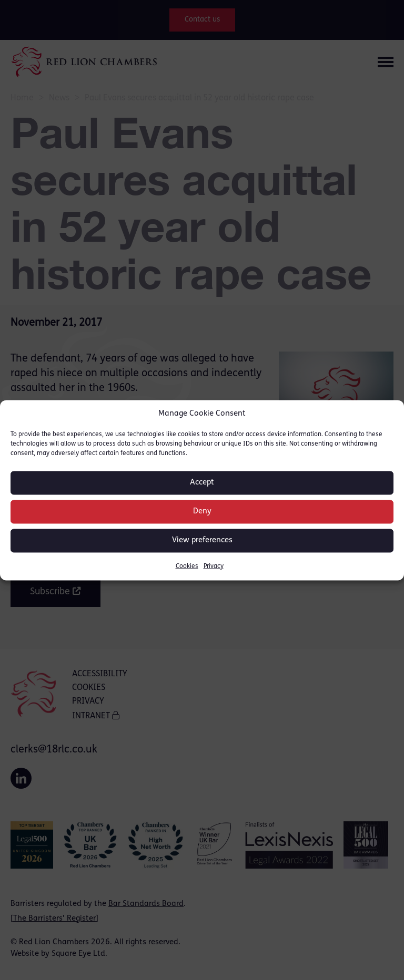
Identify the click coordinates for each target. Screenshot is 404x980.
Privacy (214, 566)
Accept (202, 483)
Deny (202, 512)
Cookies (187, 566)
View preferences (202, 540)
